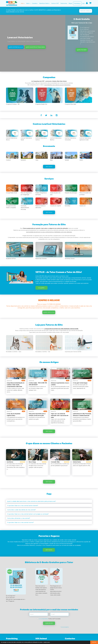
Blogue (71, 3)
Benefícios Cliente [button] (45, 3)
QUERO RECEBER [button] (82, 50)
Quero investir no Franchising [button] (35, 47)
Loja (83, 3)
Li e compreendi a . (49, 619)
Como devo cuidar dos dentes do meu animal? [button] (21, 510)
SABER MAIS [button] (47, 642)
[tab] (49, 501)
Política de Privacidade (54, 619)
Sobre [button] (28, 3)
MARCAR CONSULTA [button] (86, 11)
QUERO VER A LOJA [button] (49, 312)
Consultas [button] (35, 3)
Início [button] (23, 3)
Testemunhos (64, 3)
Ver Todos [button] (49, 550)
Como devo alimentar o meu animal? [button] (19, 518)
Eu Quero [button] (41, 288)
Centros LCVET (55, 3)
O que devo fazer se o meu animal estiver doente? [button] (23, 505)
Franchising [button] (77, 3)
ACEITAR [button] (94, 642)
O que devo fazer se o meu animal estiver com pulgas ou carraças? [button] (28, 514)
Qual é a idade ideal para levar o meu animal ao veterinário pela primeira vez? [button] (31, 501)
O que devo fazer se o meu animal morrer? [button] (20, 522)
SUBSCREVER (49, 623)
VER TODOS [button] (49, 167)
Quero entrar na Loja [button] (16, 47)
